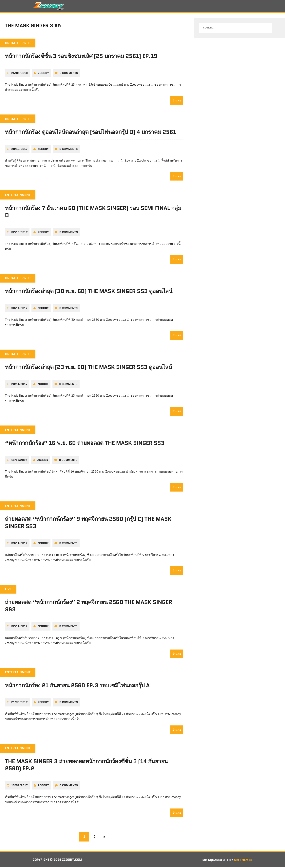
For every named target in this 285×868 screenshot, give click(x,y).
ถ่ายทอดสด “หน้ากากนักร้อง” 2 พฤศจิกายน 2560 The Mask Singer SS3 (89, 607)
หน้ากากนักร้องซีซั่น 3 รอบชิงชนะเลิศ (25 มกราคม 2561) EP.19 (81, 57)
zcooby (43, 74)
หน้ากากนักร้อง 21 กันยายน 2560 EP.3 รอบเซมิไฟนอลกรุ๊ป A (77, 686)
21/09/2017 (19, 703)
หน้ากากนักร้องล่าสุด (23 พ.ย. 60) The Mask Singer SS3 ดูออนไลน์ (88, 368)
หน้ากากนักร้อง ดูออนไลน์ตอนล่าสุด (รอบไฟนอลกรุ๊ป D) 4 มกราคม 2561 (91, 133)
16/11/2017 (19, 461)
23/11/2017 (19, 385)
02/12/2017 (19, 233)
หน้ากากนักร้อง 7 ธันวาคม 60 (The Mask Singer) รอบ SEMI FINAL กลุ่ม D (93, 213)
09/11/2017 (19, 544)
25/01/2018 (19, 74)
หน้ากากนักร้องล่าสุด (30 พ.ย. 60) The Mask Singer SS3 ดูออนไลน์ (89, 292)
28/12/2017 (19, 150)
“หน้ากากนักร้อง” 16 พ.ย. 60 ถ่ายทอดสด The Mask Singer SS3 (85, 444)
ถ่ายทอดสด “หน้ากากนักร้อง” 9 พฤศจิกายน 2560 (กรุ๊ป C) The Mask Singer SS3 (88, 524)
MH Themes (243, 861)
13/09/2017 (19, 786)
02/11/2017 (19, 627)
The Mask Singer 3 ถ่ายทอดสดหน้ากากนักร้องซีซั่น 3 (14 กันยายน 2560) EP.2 (86, 766)
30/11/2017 (19, 309)
